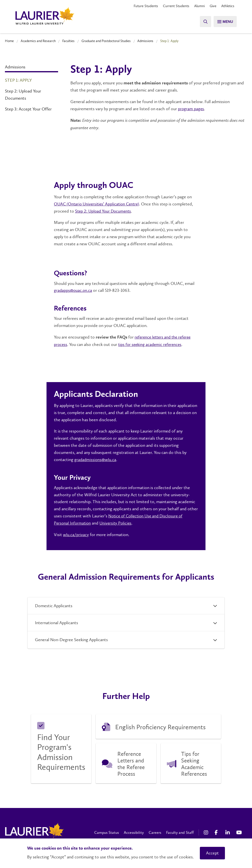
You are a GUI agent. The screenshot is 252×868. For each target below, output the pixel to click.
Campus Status (107, 832)
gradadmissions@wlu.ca (96, 459)
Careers (155, 832)
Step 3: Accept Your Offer (28, 109)
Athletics (227, 6)
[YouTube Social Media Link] (239, 832)
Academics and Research (38, 41)
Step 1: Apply (18, 80)
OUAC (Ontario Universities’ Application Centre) (98, 204)
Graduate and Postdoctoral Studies (106, 41)
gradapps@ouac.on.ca (73, 290)
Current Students (172, 6)
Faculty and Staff (180, 832)
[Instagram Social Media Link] (207, 832)
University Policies (117, 523)
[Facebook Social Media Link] (218, 832)
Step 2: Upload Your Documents (23, 95)
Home (9, 41)
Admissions (145, 41)
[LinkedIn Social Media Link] (228, 832)
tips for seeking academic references (151, 344)
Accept (212, 853)
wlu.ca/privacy (76, 534)
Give (211, 6)
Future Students (140, 6)
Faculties (68, 41)
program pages (191, 109)
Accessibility (134, 832)
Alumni (197, 6)
